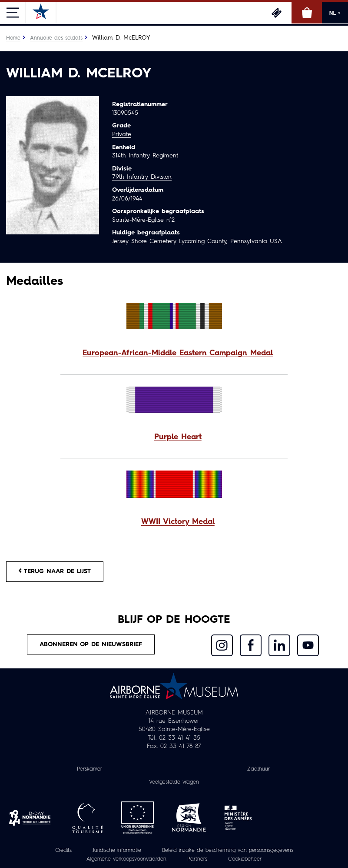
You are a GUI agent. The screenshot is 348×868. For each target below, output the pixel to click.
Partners (197, 859)
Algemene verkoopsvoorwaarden (126, 859)
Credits (63, 851)
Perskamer (89, 769)
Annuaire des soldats (56, 38)
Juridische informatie (117, 851)
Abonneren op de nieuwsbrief (91, 644)
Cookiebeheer (245, 859)
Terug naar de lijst (55, 571)
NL (335, 13)
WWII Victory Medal (178, 522)
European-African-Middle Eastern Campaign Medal (178, 353)
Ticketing (276, 13)
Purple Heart (178, 437)
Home (13, 38)
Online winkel (307, 13)
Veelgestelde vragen (174, 782)
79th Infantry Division (142, 177)
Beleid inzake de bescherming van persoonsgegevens (228, 851)
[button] (174, 354)
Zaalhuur (259, 769)
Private (122, 134)
